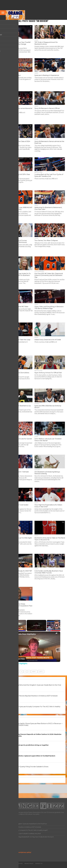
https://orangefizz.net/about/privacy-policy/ (17, 852)
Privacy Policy (7, 850)
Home (4, 864)
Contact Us (39, 864)
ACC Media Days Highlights (24, 634)
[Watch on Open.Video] (16, 659)
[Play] (56, 625)
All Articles (11, 864)
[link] (10, 635)
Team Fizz (20, 864)
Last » (41, 672)
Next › (34, 672)
